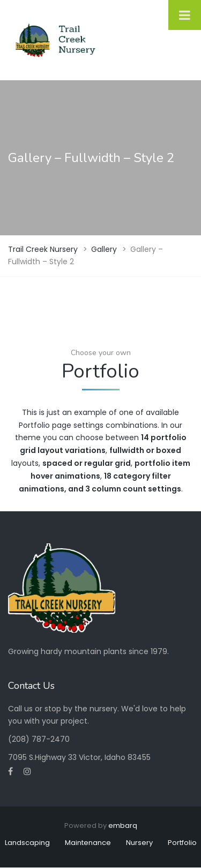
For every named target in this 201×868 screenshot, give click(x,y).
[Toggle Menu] (185, 15)
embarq (123, 825)
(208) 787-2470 (39, 739)
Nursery (139, 843)
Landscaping (27, 843)
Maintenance (88, 843)
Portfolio (182, 843)
